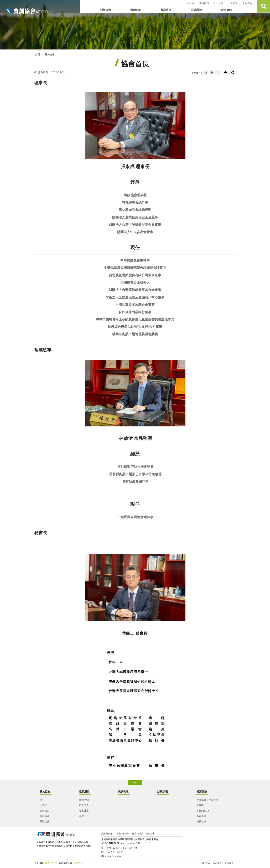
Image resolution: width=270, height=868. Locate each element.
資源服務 (226, 10)
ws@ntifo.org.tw (113, 856)
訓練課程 (196, 10)
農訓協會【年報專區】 (209, 800)
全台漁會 (247, 3)
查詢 (263, 7)
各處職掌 (45, 816)
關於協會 (106, 10)
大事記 (43, 805)
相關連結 (201, 821)
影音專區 (201, 816)
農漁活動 (84, 800)
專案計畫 (84, 811)
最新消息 (136, 10)
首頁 (38, 54)
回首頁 (191, 3)
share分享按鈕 (232, 72)
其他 (81, 816)
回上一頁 (226, 72)
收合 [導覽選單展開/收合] (135, 783)
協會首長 (45, 811)
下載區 (200, 805)
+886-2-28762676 (114, 852)
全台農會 (233, 3)
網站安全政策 (122, 833)
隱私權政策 (107, 833)
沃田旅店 (218, 3)
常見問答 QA (203, 811)
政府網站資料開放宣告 (143, 833)
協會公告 (84, 805)
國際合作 (45, 821)
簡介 (42, 800)
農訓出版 (166, 10)
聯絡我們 (204, 3)
